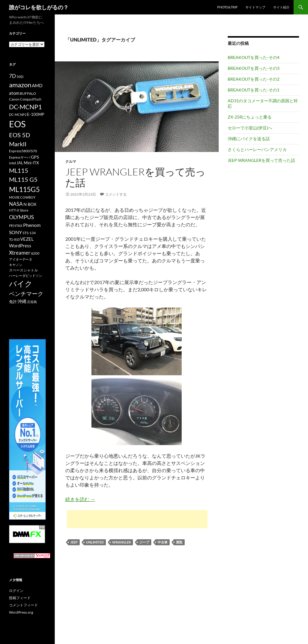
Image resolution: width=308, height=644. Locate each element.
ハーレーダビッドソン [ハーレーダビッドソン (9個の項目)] (26, 276)
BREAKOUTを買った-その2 (254, 79)
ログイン (16, 591)
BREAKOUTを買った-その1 (254, 90)
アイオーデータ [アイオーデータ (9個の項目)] (21, 259)
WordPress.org (21, 612)
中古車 (163, 542)
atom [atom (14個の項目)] (14, 93)
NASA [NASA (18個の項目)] (16, 204)
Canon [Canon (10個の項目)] (14, 99)
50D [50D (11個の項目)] (20, 77)
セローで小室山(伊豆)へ (250, 128)
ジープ (144, 542)
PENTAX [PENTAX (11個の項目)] (16, 226)
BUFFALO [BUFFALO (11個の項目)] (28, 93)
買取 (179, 542)
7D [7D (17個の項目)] (12, 76)
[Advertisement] (137, 519)
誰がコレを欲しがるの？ (39, 7)
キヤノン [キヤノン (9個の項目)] (16, 265)
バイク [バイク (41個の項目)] (21, 284)
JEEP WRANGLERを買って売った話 (135, 177)
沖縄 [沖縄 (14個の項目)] (22, 301)
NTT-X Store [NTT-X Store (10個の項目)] (19, 210)
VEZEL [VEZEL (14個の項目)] (27, 239)
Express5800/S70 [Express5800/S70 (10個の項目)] (23, 151)
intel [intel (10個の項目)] (12, 163)
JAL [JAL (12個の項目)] (20, 163)
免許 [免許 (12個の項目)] (13, 302)
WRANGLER (122, 542)
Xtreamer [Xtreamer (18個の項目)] (20, 253)
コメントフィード (23, 605)
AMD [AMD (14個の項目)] (37, 85)
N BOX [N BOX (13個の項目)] (30, 204)
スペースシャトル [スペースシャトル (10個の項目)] (23, 270)
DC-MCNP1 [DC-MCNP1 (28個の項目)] (25, 107)
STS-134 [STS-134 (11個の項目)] (29, 233)
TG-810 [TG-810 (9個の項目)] (14, 239)
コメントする (116, 194)
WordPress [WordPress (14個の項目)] (20, 246)
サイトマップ (255, 7)
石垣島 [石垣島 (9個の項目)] (32, 302)
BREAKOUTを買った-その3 (254, 68)
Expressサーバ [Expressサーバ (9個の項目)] (20, 157)
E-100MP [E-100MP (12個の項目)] (36, 114)
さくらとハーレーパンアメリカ (257, 149)
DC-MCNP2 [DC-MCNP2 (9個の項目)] (18, 115)
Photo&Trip (227, 7)
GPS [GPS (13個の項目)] (35, 157)
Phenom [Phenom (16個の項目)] (32, 225)
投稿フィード (20, 598)
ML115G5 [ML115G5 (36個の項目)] (24, 189)
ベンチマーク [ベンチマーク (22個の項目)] (26, 294)
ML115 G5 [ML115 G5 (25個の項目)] (23, 179)
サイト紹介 (281, 7)
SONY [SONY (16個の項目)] (15, 232)
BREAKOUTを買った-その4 (254, 57)
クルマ (71, 161)
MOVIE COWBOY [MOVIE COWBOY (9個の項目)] (22, 197)
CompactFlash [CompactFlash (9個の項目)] (31, 99)
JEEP (74, 542)
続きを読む (80, 499)
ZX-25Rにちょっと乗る (250, 117)
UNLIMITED (95, 542)
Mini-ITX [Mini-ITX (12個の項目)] (31, 163)
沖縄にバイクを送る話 (249, 139)
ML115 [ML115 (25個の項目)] (19, 170)
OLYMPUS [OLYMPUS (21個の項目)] (22, 217)
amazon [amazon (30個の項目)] (20, 85)
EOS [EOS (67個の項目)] (17, 124)
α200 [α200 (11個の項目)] (35, 253)
